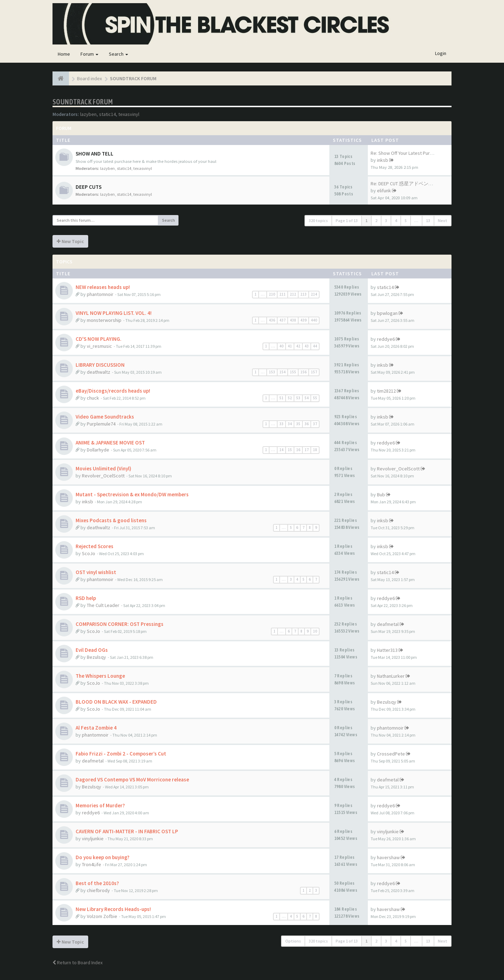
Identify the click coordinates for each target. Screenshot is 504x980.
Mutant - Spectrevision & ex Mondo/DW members (132, 494)
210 (272, 294)
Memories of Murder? (100, 805)
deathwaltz (99, 372)
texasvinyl (129, 114)
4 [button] (396, 220)
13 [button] (428, 220)
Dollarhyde (98, 450)
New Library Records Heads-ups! (113, 909)
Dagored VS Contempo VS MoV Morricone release (132, 779)
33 (281, 424)
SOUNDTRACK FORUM (83, 102)
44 (315, 346)
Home (64, 54)
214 (314, 294)
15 (290, 450)
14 (281, 450)
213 (303, 294)
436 (272, 320)
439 (303, 320)
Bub (381, 495)
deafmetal (388, 624)
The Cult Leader (103, 605)
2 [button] (376, 220)
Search (118, 54)
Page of (347, 220)
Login (441, 53)
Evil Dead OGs (92, 650)
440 (314, 320)
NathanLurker (391, 676)
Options (293, 941)
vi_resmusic (99, 346)
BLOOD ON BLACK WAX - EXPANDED (116, 702)
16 (298, 450)
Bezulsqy (96, 657)
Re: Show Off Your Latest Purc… (404, 153)
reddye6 (386, 339)
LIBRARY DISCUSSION (100, 365)
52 (290, 398)
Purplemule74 (101, 424)
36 (307, 424)
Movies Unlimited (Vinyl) (103, 468)
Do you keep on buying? (103, 857)
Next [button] (443, 220)
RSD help (86, 598)
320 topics (318, 220)
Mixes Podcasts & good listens (111, 520)
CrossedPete (391, 754)
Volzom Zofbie (102, 916)
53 (298, 398)
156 (303, 372)
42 (298, 346)
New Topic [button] (70, 241)
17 (307, 450)
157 (314, 372)
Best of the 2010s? (97, 883)
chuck (93, 398)
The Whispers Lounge (100, 676)
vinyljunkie (93, 838)
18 (315, 450)
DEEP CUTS (89, 187)
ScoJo (89, 553)
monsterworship (104, 320)
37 (315, 424)
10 (315, 631)
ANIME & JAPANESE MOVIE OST (110, 443)
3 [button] (386, 220)
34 (290, 424)
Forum (89, 54)
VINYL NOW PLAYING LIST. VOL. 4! (114, 313)
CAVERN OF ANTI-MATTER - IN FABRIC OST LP (127, 831)
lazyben (88, 114)
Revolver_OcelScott (103, 476)
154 (282, 372)
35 (298, 424)
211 (282, 294)
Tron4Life (92, 864)
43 (307, 346)
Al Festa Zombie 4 (96, 728)
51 (281, 398)
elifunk (384, 191)
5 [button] (406, 220)
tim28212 (386, 391)
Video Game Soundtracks (105, 417)
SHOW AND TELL (94, 154)
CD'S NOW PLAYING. (99, 339)
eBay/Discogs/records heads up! (113, 391)
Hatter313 (387, 650)
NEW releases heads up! (103, 287)
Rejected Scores (94, 546)
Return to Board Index (78, 962)
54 (307, 398)
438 (293, 320)
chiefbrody (98, 890)
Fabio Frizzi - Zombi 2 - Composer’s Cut (121, 754)
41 (290, 346)
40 (281, 346)
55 (315, 398)
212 (293, 294)
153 (272, 372)
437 (282, 320)
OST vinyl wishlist (96, 572)
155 (293, 372)
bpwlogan (387, 313)
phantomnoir (100, 294)
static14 (107, 114)
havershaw (388, 857)
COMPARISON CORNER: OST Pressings (120, 624)
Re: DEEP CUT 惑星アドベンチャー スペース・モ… (424, 184)
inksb (383, 160)
